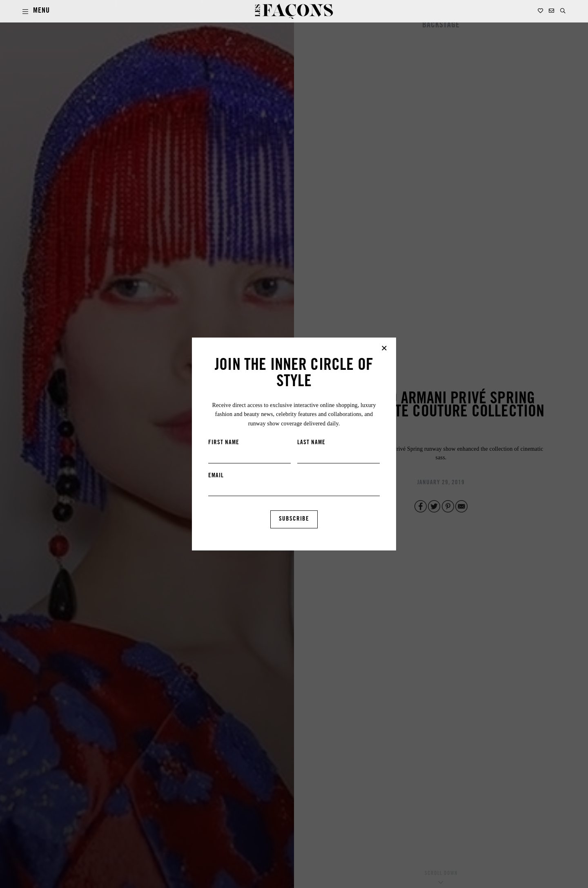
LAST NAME (311, 443)
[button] (563, 11)
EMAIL (216, 476)
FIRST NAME (224, 443)
